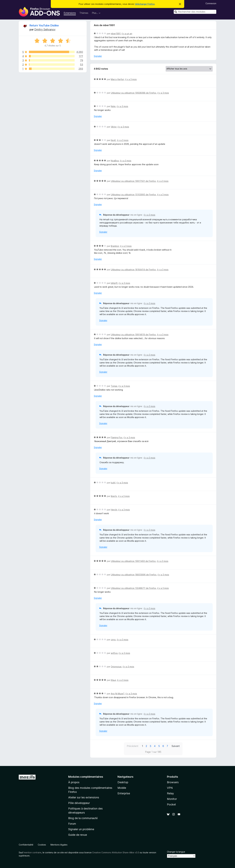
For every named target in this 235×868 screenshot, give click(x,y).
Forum (72, 824)
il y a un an (127, 34)
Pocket (171, 804)
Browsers (173, 782)
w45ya (114, 653)
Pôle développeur (79, 803)
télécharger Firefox (145, 4)
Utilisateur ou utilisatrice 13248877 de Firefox (133, 588)
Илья (113, 680)
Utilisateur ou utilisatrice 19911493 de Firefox (133, 561)
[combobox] (195, 12)
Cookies (42, 845)
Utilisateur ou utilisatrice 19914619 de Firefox (133, 335)
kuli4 (113, 483)
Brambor (115, 246)
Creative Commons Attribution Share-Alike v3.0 (116, 852)
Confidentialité (26, 845)
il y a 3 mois (131, 79)
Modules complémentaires (86, 777)
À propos (74, 782)
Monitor (172, 799)
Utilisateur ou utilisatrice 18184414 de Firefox (133, 270)
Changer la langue (176, 852)
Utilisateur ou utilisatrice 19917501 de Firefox (133, 181)
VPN (170, 788)
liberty (114, 496)
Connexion (211, 3)
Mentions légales (59, 845)
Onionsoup (116, 667)
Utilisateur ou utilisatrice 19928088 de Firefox (134, 93)
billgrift (114, 283)
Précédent (133, 746)
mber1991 (116, 34)
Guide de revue (78, 835)
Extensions (70, 13)
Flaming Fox (117, 437)
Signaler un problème (81, 829)
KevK (113, 140)
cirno (113, 640)
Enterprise (124, 793)
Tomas (114, 386)
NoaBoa (115, 161)
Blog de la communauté (83, 818)
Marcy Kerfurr (117, 79)
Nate (113, 106)
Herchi (114, 510)
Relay (170, 793)
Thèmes (84, 13)
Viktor (114, 127)
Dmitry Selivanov (45, 29)
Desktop (123, 782)
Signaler (98, 56)
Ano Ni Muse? (118, 694)
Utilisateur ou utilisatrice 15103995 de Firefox (133, 195)
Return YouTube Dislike (44, 25)
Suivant (176, 746)
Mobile (122, 788)
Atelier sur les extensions (84, 797)
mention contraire (33, 852)
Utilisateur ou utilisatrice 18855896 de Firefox (134, 575)
